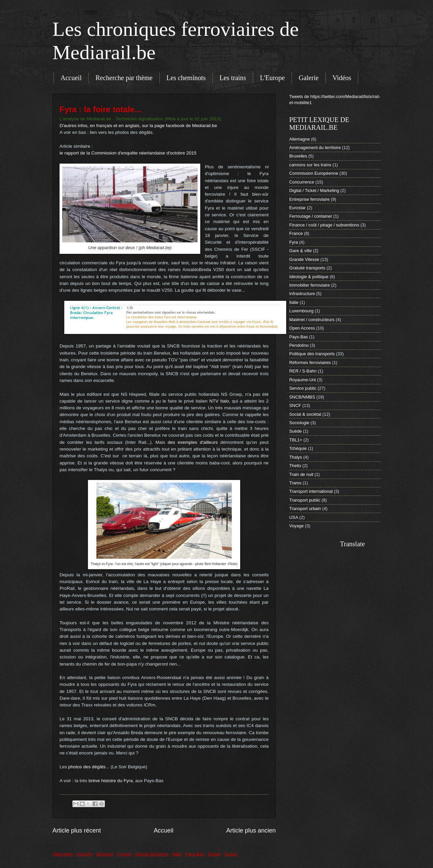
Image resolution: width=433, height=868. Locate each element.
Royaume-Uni (303, 380)
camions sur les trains (310, 165)
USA (294, 517)
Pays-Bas (299, 337)
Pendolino (299, 345)
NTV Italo (219, 401)
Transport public (305, 500)
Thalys (296, 457)
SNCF (295, 405)
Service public (303, 388)
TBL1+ (296, 440)
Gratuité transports (307, 268)
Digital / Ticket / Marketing (314, 190)
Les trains (233, 78)
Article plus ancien (251, 830)
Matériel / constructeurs (312, 320)
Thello (295, 466)
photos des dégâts (87, 767)
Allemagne (300, 139)
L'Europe (272, 78)
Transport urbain (305, 509)
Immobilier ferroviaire (310, 285)
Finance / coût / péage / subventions (324, 225)
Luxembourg (301, 311)
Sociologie (299, 423)
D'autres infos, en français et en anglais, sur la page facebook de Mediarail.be (138, 126)
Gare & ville (301, 251)
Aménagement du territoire (315, 148)
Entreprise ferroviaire (310, 199)
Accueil (71, 78)
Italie (294, 302)
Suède (295, 431)
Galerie (309, 78)
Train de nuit (301, 474)
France (296, 233)
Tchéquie (298, 448)
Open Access (302, 328)
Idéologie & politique (309, 277)
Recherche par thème (124, 78)
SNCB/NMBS (302, 397)
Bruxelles (298, 156)
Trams (295, 483)
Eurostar (298, 208)
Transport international (311, 491)
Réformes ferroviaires (310, 363)
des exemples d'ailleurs (193, 442)
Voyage (297, 526)
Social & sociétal (305, 414)
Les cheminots (186, 78)
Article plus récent (77, 830)
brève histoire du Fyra (111, 781)
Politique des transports (312, 354)
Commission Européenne (314, 173)
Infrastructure (302, 294)
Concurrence (302, 182)
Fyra (294, 242)
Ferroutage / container (311, 216)
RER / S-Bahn (303, 371)
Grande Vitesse (304, 259)
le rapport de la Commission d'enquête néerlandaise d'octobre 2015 (128, 153)
